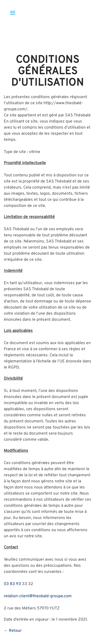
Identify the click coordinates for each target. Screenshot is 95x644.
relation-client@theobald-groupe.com (38, 596)
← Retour (13, 631)
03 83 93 (12, 584)
